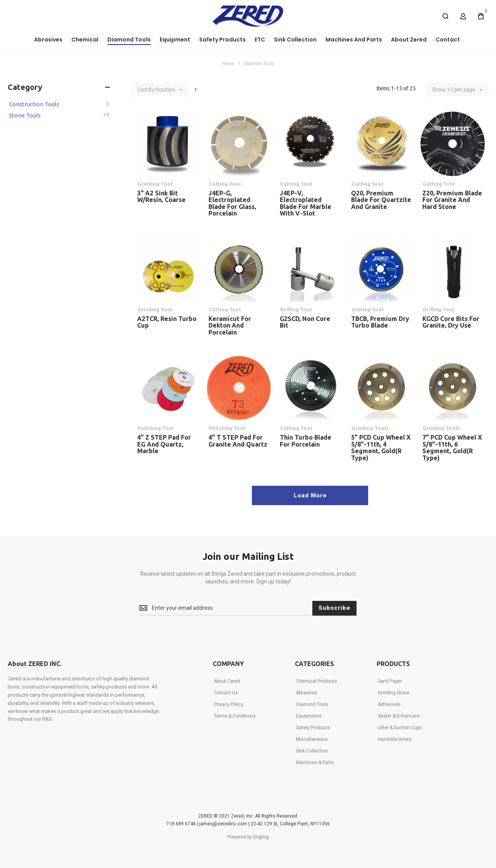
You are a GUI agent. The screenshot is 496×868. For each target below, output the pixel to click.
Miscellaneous (312, 739)
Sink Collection (312, 751)
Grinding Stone (394, 693)
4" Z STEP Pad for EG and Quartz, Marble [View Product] (167, 388)
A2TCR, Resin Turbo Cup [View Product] (167, 269)
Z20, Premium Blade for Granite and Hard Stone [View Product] (453, 144)
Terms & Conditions (235, 716)
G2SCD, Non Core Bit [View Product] (310, 269)
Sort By (146, 90)
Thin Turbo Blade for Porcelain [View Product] (310, 388)
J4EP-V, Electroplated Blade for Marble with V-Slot (306, 203)
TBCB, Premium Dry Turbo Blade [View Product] (381, 269)
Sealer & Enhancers (399, 716)
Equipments (309, 716)
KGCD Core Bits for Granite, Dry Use (451, 322)
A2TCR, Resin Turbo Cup (167, 322)
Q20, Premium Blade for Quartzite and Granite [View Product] (381, 144)
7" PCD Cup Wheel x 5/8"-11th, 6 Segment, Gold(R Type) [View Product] (453, 388)
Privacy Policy (229, 704)
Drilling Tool (296, 309)
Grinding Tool (155, 184)
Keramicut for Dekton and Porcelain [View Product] (239, 269)
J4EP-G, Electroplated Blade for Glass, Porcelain (232, 203)
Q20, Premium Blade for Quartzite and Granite (381, 200)
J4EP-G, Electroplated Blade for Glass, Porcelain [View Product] (239, 144)
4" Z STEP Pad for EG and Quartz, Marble (164, 444)
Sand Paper (390, 681)
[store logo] (248, 16)
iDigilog (261, 837)
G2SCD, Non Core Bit (305, 322)
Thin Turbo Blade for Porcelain (306, 441)
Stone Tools (25, 115)
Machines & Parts (315, 763)
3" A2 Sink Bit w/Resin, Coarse (161, 197)
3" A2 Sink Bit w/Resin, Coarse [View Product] (167, 144)
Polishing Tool (156, 428)
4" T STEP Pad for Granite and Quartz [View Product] (239, 388)
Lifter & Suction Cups (400, 728)
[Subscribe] (334, 608)
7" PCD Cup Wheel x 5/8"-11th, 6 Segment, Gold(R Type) (452, 448)
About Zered (227, 681)
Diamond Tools (312, 704)
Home (229, 64)
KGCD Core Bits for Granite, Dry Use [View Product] (453, 269)
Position (166, 90)
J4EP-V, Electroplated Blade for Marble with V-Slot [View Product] (310, 144)
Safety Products (313, 728)
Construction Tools (34, 104)
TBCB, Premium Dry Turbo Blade (380, 322)
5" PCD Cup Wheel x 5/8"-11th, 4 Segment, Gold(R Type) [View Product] (381, 388)
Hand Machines (395, 739)
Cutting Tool (225, 184)
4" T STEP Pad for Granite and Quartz (238, 441)
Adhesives (389, 704)
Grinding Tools (370, 428)
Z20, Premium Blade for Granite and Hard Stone (452, 200)
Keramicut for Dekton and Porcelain (230, 325)
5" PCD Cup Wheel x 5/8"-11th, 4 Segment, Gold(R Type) (381, 448)
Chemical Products (317, 681)
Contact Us (226, 693)
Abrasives (307, 693)
